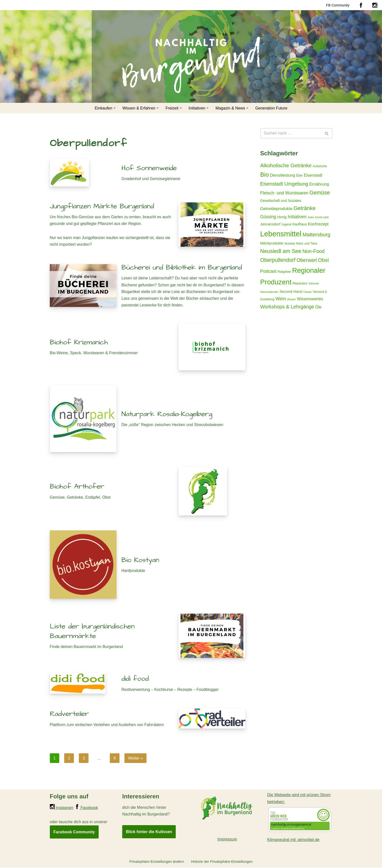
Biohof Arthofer (77, 487)
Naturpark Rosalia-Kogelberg (167, 414)
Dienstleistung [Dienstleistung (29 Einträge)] (283, 175)
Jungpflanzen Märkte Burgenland (102, 206)
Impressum (227, 839)
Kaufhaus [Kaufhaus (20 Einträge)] (300, 224)
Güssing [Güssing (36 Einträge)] (268, 217)
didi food (135, 679)
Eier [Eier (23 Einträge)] (299, 175)
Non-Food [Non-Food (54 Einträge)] (314, 252)
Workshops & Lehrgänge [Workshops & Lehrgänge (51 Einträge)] (287, 307)
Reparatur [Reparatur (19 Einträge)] (300, 284)
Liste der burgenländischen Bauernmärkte (92, 631)
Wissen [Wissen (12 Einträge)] (291, 300)
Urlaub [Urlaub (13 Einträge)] (308, 292)
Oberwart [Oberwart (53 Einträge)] (307, 261)
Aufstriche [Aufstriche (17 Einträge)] (320, 166)
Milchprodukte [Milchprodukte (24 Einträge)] (272, 244)
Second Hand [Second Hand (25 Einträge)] (291, 292)
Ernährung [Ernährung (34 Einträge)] (319, 184)
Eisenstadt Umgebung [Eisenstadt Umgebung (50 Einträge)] (284, 184)
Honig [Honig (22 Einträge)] (282, 217)
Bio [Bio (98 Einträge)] (265, 175)
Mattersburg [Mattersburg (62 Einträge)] (316, 235)
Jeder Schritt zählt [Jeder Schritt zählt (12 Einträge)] (318, 217)
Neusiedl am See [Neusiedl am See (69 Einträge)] (281, 252)
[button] (114, 108)
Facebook (86, 808)
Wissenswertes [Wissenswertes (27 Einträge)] (310, 299)
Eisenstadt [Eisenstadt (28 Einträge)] (313, 175)
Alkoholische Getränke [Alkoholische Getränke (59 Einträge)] (286, 165)
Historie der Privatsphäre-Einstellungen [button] (222, 862)
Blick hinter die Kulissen (149, 832)
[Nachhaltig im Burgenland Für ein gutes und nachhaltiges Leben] (295, 77)
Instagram (62, 808)
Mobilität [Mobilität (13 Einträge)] (290, 244)
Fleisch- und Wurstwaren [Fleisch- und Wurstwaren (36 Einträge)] (284, 193)
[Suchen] (291, 133)
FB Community (338, 5)
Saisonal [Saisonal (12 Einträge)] (314, 284)
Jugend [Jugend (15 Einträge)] (286, 225)
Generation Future (271, 108)
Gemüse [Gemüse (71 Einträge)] (320, 193)
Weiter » (135, 758)
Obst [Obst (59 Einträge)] (323, 260)
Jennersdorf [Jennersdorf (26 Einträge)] (270, 224)
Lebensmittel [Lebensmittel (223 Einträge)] (281, 234)
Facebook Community (74, 832)
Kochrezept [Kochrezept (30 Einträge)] (318, 224)
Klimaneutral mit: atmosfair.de (293, 840)
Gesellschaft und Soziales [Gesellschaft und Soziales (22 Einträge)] (281, 201)
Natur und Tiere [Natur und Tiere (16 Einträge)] (307, 244)
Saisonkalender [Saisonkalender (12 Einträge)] (269, 292)
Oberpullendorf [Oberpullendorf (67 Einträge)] (278, 261)
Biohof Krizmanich (79, 342)
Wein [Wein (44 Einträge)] (281, 299)
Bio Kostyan (140, 560)
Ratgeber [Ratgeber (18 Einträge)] (284, 272)
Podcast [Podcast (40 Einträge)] (268, 272)
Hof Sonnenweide (149, 168)
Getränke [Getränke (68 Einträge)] (305, 208)
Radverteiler (69, 714)
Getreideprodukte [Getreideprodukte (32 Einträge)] (276, 209)
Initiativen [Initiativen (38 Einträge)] (297, 217)
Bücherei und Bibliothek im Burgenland (182, 268)
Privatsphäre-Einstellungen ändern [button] (157, 862)
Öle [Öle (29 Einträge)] (318, 307)
